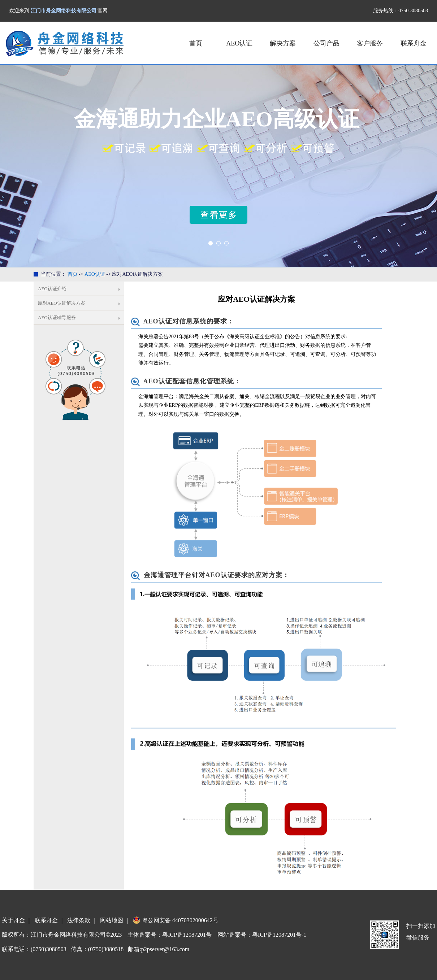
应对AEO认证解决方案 (62, 303)
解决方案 (283, 43)
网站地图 (112, 920)
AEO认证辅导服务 (57, 317)
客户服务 (370, 43)
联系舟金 (414, 43)
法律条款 (79, 920)
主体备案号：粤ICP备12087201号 (170, 935)
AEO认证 (239, 43)
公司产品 (326, 43)
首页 (196, 43)
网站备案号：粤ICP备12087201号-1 (262, 935)
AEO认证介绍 (52, 289)
